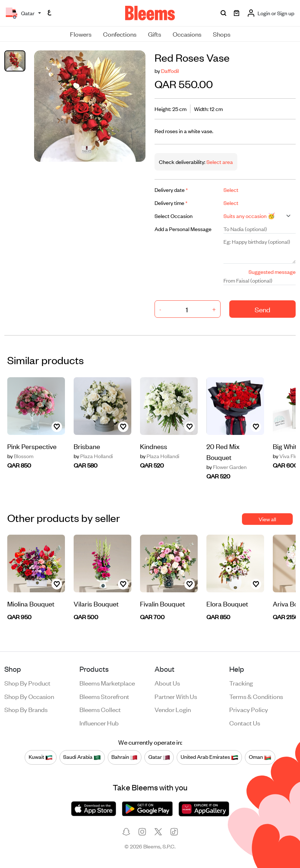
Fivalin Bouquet (163, 603)
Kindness (154, 446)
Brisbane (87, 446)
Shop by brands (26, 709)
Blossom (20, 456)
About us (167, 683)
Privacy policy (249, 709)
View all (267, 519)
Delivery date (171, 190)
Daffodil (170, 71)
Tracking (241, 683)
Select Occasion (174, 216)
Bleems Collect (100, 709)
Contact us (245, 723)
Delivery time (171, 203)
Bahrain (124, 757)
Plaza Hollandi (93, 456)
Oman (260, 757)
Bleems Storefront (104, 696)
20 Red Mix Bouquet (223, 451)
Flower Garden (227, 467)
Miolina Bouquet (31, 603)
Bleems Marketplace (107, 683)
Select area (219, 162)
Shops (222, 34)
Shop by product (27, 683)
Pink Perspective (32, 446)
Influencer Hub (99, 723)
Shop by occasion (29, 696)
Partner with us (176, 696)
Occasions (187, 34)
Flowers (81, 34)
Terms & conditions (256, 696)
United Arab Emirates (209, 757)
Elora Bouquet (227, 603)
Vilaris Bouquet (96, 603)
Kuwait (41, 757)
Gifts (155, 34)
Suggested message (272, 271)
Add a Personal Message (183, 229)
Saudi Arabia (82, 757)
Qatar (159, 757)
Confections (120, 34)
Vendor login (173, 709)
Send (262, 309)
